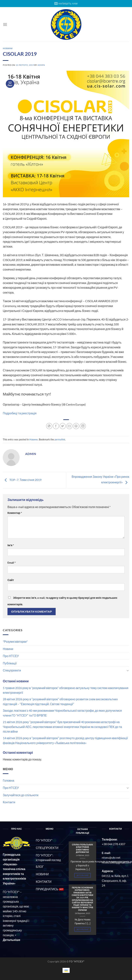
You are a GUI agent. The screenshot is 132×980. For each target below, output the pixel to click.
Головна (8, 780)
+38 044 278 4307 (114, 844)
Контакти (9, 802)
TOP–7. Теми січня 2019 (22, 480)
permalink (60, 439)
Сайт (11, 580)
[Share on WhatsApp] (49, 426)
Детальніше (82, 875)
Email (12, 563)
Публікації (10, 663)
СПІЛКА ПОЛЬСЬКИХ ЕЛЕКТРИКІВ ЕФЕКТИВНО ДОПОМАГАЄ (82, 848)
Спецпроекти (12, 670)
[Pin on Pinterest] (76, 426)
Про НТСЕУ (11, 656)
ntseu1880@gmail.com (116, 862)
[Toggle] (128, 670)
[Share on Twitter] (63, 426)
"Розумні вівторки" (15, 641)
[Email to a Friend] (69, 426)
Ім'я (11, 545)
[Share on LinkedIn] (83, 426)
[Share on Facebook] (56, 426)
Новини (8, 649)
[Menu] (5, 24)
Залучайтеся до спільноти (21, 795)
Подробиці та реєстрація (20, 413)
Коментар (15, 513)
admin (41, 65)
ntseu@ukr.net (111, 857)
